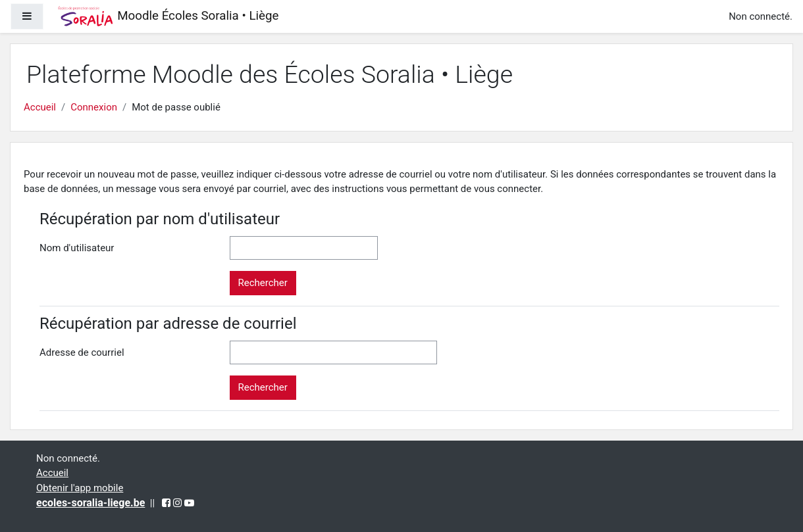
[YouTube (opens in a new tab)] (189, 503)
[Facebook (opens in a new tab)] (166, 503)
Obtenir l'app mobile (80, 488)
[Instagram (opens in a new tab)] (177, 503)
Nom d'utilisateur (77, 248)
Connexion (94, 107)
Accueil (40, 107)
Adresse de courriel (82, 352)
